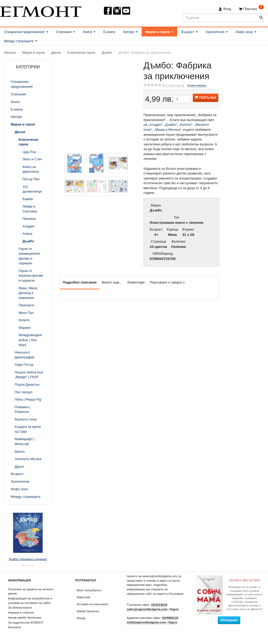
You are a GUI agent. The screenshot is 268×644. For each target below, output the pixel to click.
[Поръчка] (251, 9)
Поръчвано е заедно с (167, 282)
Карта (174, 609)
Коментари (136, 282)
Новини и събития (21, 612)
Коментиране (197, 85)
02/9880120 (170, 618)
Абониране (229, 620)
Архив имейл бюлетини (25, 617)
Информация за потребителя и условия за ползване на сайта (30, 601)
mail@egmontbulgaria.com (146, 622)
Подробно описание (80, 282)
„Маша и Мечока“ (168, 130)
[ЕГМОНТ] (41, 11)
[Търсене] (261, 18)
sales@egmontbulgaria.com (147, 609)
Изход (81, 618)
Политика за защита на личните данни (31, 591)
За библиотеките (20, 607)
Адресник (83, 597)
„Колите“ (186, 125)
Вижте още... (112, 282)
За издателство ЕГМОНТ (26, 622)
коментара (173, 85)
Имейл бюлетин (88, 611)
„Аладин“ (155, 125)
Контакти (15, 627)
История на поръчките (93, 604)
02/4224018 (159, 605)
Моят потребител (89, 590)
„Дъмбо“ (171, 125)
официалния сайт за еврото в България (155, 594)
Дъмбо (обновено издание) (28, 559)
